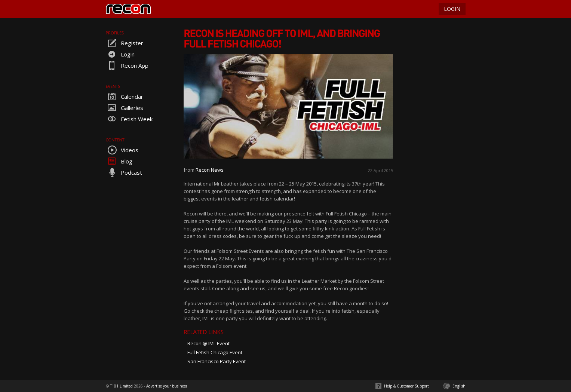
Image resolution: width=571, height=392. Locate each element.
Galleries (125, 108)
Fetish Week (129, 119)
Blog (119, 161)
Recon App (127, 65)
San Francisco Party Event (217, 361)
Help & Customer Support (406, 386)
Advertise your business (167, 386)
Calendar (125, 97)
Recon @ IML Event (208, 343)
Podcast (124, 172)
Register (125, 43)
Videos (122, 150)
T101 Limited (121, 386)
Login (120, 54)
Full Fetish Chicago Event (215, 352)
